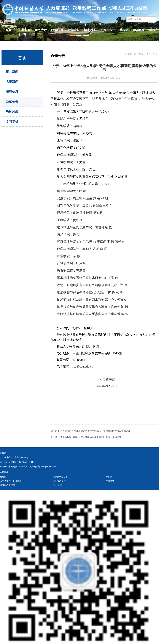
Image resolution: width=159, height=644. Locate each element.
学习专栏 (12, 121)
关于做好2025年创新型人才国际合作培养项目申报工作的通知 (91, 437)
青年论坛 (74, 30)
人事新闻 (12, 82)
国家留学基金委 (60, 477)
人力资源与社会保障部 (11, 481)
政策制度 (57, 30)
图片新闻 (12, 72)
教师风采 (12, 112)
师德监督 (139, 30)
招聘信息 (12, 92)
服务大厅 (41, 30)
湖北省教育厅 (59, 481)
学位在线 (110, 481)
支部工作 (106, 30)
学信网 (109, 477)
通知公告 (12, 102)
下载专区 (123, 30)
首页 (8, 30)
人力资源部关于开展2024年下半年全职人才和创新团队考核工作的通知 (95, 431)
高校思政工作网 (7, 485)
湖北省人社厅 (59, 485)
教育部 (3, 477)
